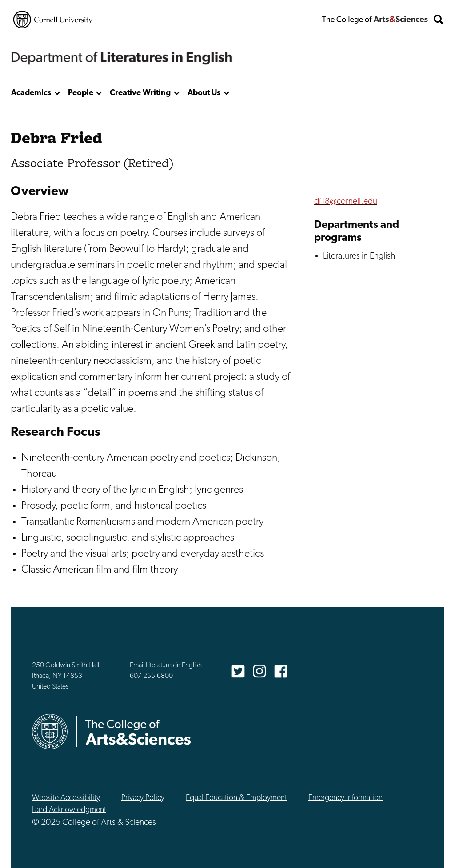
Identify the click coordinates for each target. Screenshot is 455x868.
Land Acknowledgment (69, 810)
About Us (204, 93)
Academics (31, 93)
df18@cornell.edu (346, 202)
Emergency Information (345, 798)
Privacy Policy (143, 798)
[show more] (57, 93)
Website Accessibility (66, 798)
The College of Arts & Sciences (375, 20)
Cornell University (53, 20)
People (81, 93)
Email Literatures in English (166, 665)
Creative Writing (140, 93)
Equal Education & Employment (236, 798)
